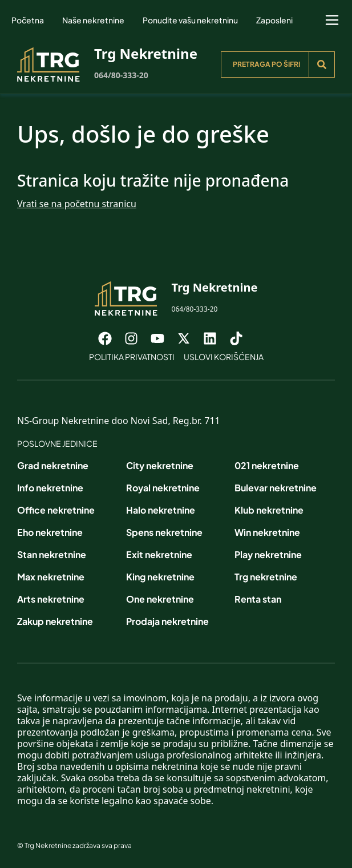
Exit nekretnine (159, 554)
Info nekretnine (50, 488)
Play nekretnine (268, 554)
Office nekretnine (56, 510)
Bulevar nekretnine (276, 488)
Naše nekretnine (93, 20)
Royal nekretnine (163, 488)
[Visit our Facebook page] (111, 338)
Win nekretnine (267, 532)
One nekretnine (160, 599)
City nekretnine (160, 465)
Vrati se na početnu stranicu (77, 204)
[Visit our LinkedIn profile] (216, 338)
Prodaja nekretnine (167, 621)
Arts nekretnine (51, 599)
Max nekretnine (51, 577)
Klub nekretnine (269, 510)
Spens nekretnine (164, 532)
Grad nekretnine (53, 465)
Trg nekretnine (266, 577)
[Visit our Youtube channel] (163, 338)
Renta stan (258, 599)
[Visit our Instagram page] (137, 338)
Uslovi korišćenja (224, 357)
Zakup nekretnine (55, 621)
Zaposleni (274, 20)
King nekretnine (160, 577)
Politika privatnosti (132, 357)
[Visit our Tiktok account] (242, 338)
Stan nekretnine (52, 554)
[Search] (322, 64)
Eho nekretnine (50, 532)
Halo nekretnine (161, 510)
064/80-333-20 (121, 75)
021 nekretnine (267, 465)
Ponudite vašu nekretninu (190, 20)
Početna (28, 20)
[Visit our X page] (189, 338)
